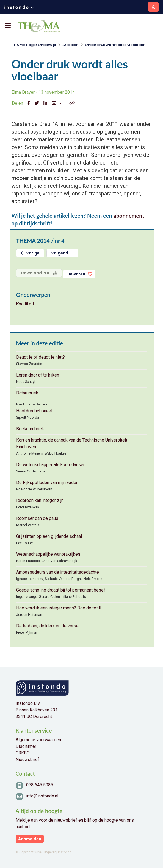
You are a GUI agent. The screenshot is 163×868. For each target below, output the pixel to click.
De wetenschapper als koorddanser (50, 465)
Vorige (30, 253)
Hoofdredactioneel (34, 411)
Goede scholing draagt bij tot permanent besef (61, 590)
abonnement (129, 216)
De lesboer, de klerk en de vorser (48, 626)
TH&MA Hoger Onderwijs (34, 45)
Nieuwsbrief (27, 760)
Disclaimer (26, 746)
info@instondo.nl (42, 796)
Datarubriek (27, 393)
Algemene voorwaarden (38, 740)
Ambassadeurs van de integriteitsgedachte (58, 572)
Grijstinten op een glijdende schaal (49, 536)
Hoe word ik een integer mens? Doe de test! (59, 608)
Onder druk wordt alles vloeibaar (115, 45)
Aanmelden (30, 839)
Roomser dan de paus (37, 518)
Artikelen (70, 45)
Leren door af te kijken (38, 375)
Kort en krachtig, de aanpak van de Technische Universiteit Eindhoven (72, 443)
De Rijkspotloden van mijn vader (47, 483)
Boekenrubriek (30, 429)
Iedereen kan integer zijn (40, 500)
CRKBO (23, 753)
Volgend (62, 253)
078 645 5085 (40, 785)
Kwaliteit (25, 304)
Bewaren (76, 274)
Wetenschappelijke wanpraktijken (48, 554)
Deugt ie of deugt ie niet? (41, 357)
